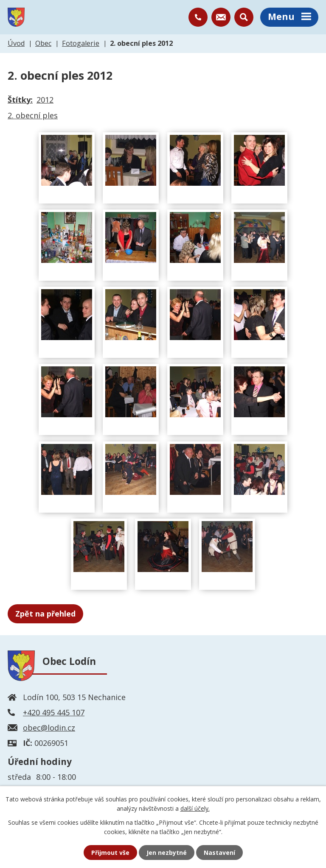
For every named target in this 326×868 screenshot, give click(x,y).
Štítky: (20, 100)
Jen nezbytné (167, 853)
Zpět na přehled (45, 614)
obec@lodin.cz (49, 728)
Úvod (16, 43)
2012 (45, 100)
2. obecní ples (33, 115)
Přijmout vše (110, 853)
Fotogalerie (81, 43)
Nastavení (219, 853)
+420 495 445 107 (54, 712)
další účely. (195, 808)
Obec (43, 43)
